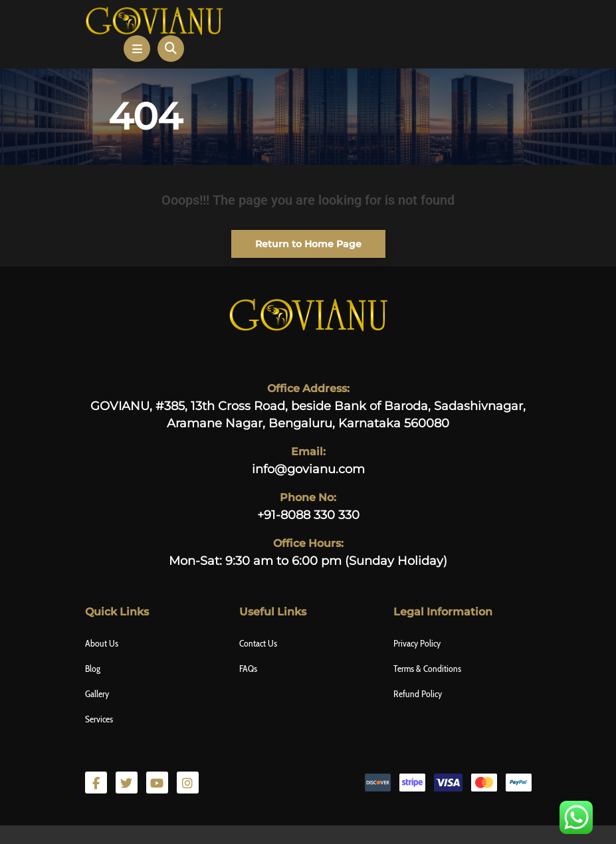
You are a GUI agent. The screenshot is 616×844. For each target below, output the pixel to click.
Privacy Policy (417, 643)
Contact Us (258, 643)
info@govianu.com (308, 469)
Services (99, 719)
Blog (93, 669)
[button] (137, 49)
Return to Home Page (296, 240)
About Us (102, 643)
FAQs (248, 669)
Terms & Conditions (427, 669)
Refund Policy (418, 694)
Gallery (97, 694)
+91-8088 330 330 (308, 515)
